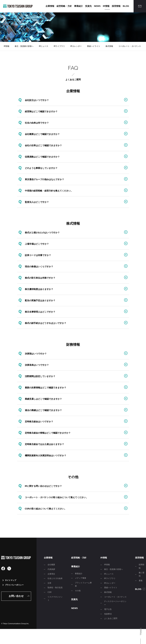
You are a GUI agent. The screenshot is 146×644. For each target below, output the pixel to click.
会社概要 (51, 565)
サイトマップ (9, 580)
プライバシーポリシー (13, 585)
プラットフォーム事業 (83, 584)
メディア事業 (81, 578)
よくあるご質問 (111, 618)
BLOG (126, 6)
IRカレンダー (76, 46)
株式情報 (109, 46)
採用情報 (116, 6)
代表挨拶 (51, 569)
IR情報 (106, 6)
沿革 (49, 583)
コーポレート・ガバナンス (130, 46)
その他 (78, 591)
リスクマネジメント (55, 599)
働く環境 (141, 574)
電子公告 (108, 609)
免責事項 (108, 614)
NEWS (97, 6)
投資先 (88, 6)
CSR (50, 592)
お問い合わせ (16, 596)
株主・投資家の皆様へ (24, 46)
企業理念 (51, 574)
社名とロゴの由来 (55, 578)
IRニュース (44, 46)
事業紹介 (79, 6)
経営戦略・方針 (64, 6)
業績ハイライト (94, 46)
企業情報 (50, 6)
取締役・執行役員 (55, 588)
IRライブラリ (59, 46)
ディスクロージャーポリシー (115, 603)
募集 (141, 581)
